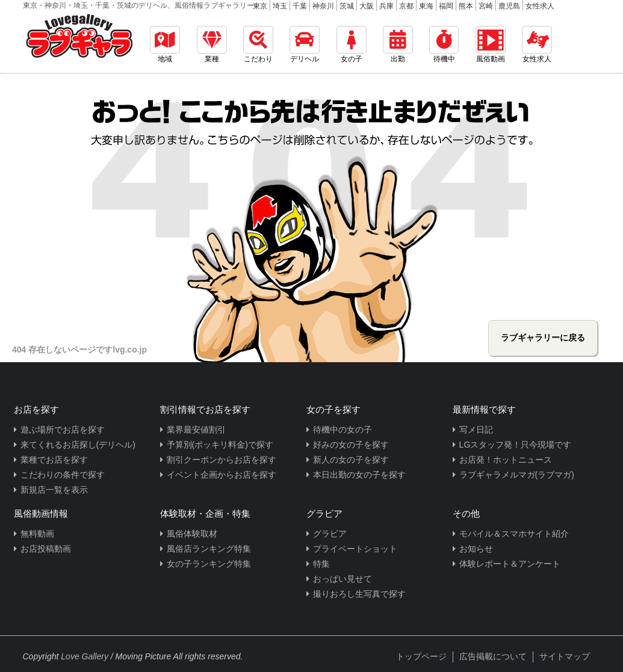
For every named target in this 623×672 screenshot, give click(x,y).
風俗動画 (491, 45)
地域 (165, 45)
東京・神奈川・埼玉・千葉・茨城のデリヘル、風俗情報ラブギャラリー (138, 5)
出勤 (398, 45)
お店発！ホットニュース (506, 460)
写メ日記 (476, 430)
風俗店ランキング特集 (209, 549)
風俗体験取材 (192, 534)
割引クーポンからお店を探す (222, 460)
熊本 (466, 6)
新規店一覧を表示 (54, 490)
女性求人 (540, 6)
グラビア (330, 534)
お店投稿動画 (46, 549)
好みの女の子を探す (351, 445)
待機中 (444, 45)
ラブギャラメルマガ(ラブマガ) (517, 475)
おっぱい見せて (342, 579)
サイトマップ (565, 656)
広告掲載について (493, 656)
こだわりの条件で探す (63, 475)
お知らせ (476, 549)
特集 (321, 564)
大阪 (367, 6)
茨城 (347, 6)
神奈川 (323, 6)
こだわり (258, 45)
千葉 (300, 6)
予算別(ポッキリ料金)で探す (220, 445)
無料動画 (37, 534)
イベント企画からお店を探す (222, 475)
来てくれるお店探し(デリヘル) (78, 445)
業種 (212, 45)
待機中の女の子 (342, 430)
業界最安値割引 (196, 430)
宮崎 (486, 6)
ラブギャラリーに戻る (543, 338)
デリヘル (305, 45)
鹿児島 (509, 6)
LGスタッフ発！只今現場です (516, 445)
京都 (406, 6)
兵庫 (386, 6)
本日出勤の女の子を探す (359, 475)
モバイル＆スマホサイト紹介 (514, 534)
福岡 (446, 6)
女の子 (352, 45)
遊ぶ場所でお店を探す (63, 430)
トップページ (421, 656)
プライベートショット (355, 549)
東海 (426, 6)
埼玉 (280, 6)
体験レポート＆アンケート (510, 564)
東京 (260, 6)
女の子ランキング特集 (209, 564)
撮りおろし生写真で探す (359, 594)
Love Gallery (85, 656)
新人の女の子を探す (351, 460)
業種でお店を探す (54, 460)
